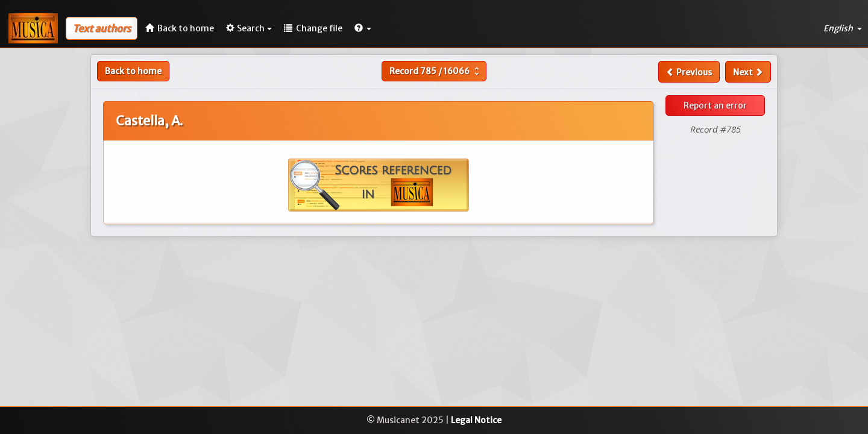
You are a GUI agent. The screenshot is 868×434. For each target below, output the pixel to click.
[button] (363, 28)
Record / (436, 71)
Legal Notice (476, 420)
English (843, 28)
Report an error (715, 105)
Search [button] (249, 28)
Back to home (133, 71)
